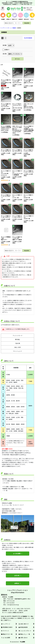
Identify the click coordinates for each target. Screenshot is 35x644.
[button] (3, 8)
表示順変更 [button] (28, 38)
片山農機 (22, 642)
